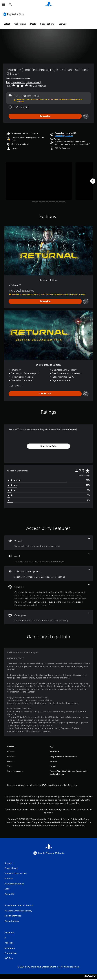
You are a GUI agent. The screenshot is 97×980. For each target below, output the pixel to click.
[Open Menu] (4, 5)
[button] (64, 136)
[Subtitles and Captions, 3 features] (49, 574)
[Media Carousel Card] (39, 181)
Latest (7, 24)
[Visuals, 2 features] (49, 543)
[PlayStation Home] (49, 5)
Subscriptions (47, 24)
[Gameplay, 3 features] (49, 617)
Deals (33, 24)
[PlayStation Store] (14, 14)
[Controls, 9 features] (49, 595)
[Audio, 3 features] (49, 558)
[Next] (93, 181)
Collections (20, 24)
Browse (63, 24)
